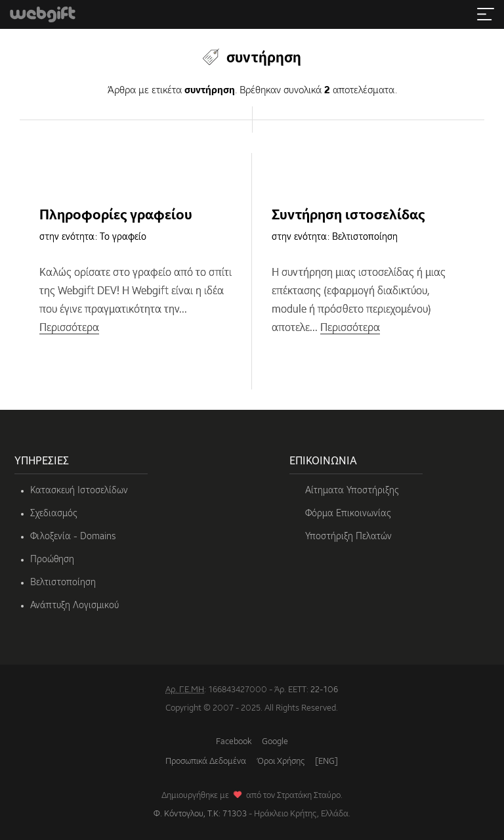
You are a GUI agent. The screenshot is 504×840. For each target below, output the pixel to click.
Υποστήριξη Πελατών (348, 537)
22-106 (324, 690)
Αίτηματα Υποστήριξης (352, 491)
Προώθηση (52, 560)
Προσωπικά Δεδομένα (206, 762)
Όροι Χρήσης (281, 762)
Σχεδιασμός (54, 514)
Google (275, 742)
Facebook (234, 742)
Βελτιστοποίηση (63, 583)
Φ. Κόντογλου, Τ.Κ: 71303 (200, 814)
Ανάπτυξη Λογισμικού (74, 606)
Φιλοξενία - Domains (73, 537)
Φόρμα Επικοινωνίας (348, 514)
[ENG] (326, 762)
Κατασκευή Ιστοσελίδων (79, 491)
